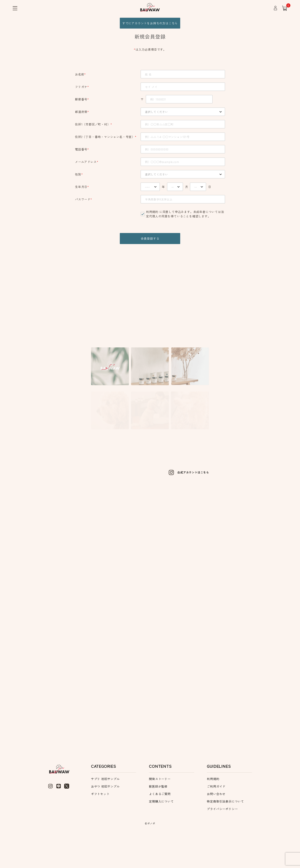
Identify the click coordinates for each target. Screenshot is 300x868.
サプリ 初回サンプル (105, 811)
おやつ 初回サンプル (105, 819)
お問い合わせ (216, 826)
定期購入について (161, 834)
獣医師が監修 (158, 819)
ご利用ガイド (216, 819)
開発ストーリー (160, 811)
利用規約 (152, 213)
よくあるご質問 (160, 826)
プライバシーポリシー (222, 841)
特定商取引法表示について (225, 834)
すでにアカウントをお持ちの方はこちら (150, 24)
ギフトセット (100, 826)
